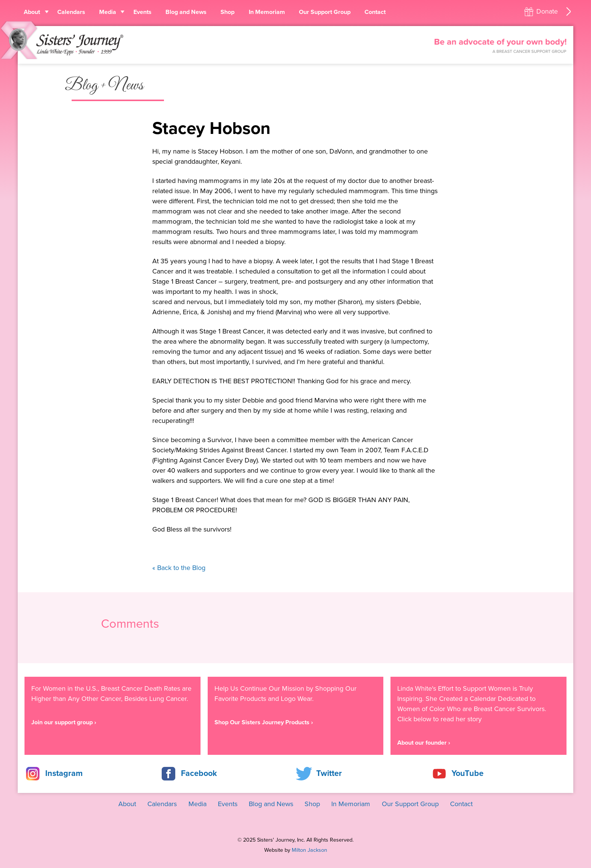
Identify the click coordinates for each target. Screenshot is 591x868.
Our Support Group (325, 12)
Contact (375, 12)
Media (108, 12)
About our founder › (424, 743)
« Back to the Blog (179, 568)
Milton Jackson (309, 850)
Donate (547, 11)
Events (142, 12)
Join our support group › (64, 722)
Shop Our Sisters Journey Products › (264, 722)
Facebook (199, 773)
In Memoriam (267, 12)
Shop (227, 12)
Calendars (71, 12)
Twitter (329, 773)
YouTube (468, 773)
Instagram (64, 773)
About (32, 12)
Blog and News (186, 12)
